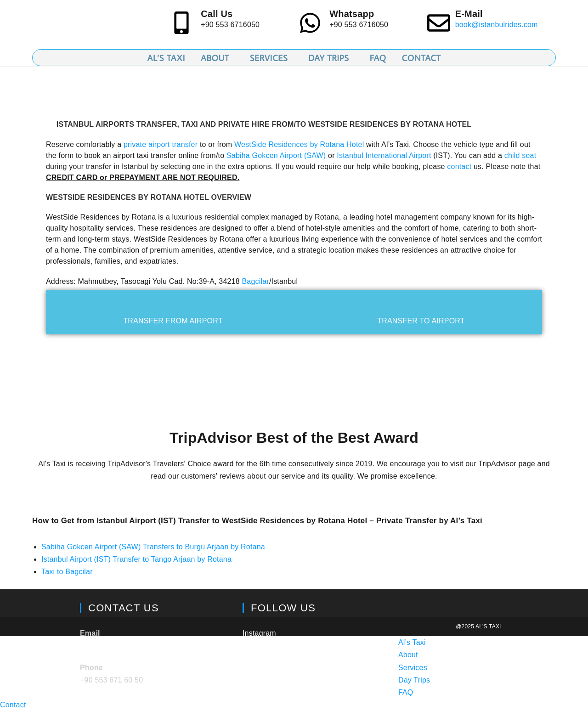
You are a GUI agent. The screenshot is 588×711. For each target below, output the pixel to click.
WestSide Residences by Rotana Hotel (299, 144)
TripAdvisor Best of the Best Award (294, 438)
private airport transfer (161, 144)
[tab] (173, 312)
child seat (520, 155)
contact (459, 166)
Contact (13, 705)
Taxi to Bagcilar (67, 572)
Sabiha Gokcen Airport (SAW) (276, 155)
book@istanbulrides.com (497, 25)
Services (413, 668)
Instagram (259, 633)
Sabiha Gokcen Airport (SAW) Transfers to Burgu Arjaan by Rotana (153, 547)
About (408, 655)
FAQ (406, 692)
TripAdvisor (262, 655)
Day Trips (414, 680)
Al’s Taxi (412, 642)
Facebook (259, 677)
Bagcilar (255, 281)
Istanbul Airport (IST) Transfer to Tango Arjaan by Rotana (136, 559)
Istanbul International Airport (384, 155)
